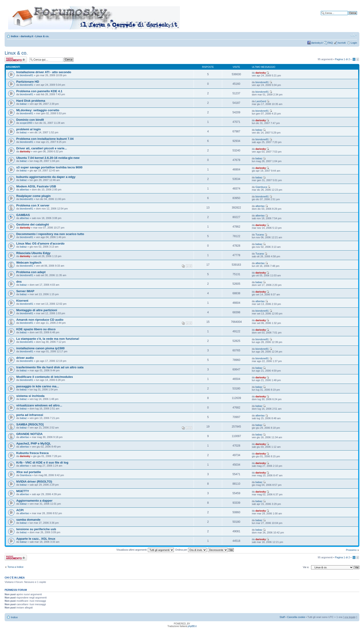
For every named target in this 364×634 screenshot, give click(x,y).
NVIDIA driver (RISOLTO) (34, 482)
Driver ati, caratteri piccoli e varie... (42, 148)
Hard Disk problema (31, 101)
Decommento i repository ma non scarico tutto (50, 234)
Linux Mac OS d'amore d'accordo (40, 243)
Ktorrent (22, 301)
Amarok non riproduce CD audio (40, 320)
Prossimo (351, 550)
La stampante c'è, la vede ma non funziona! (48, 339)
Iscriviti (342, 43)
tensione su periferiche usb (36, 529)
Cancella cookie (296, 617)
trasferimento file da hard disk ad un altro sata (50, 367)
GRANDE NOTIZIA (29, 434)
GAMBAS (23, 215)
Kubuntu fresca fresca (32, 453)
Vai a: (306, 567)
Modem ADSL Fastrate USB (36, 186)
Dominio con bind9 (30, 120)
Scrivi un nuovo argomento (16, 60)
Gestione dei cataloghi (33, 224)
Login (354, 43)
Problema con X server (33, 205)
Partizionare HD (28, 82)
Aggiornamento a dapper (34, 501)
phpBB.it (192, 626)
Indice (15, 36)
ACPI (20, 510)
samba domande (28, 520)
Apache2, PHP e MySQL (34, 443)
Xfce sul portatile (29, 472)
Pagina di (342, 59)
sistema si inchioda (30, 396)
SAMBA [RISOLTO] (30, 424)
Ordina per (191, 550)
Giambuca (261, 187)
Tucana (260, 235)
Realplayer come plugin (33, 196)
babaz (23, 104)
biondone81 (26, 75)
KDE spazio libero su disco (36, 329)
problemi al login (29, 129)
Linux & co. (42, 36)
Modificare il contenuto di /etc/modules (45, 377)
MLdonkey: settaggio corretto (38, 110)
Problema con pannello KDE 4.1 (39, 91)
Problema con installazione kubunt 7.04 (45, 139)
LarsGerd (261, 101)
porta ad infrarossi (30, 415)
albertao (24, 190)
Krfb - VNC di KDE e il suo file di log (42, 462)
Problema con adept (31, 272)
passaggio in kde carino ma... (38, 386)
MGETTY (23, 491)
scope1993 (26, 123)
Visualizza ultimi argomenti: (145, 550)
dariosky (261, 73)
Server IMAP (25, 291)
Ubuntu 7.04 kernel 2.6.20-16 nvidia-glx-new (48, 158)
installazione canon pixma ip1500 (40, 348)
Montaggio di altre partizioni (37, 310)
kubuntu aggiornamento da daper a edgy (46, 177)
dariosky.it (27, 36)
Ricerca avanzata (347, 16)
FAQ (330, 43)
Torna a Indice (15, 567)
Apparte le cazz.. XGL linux (36, 539)
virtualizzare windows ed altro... (39, 405)
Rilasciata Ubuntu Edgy (33, 253)
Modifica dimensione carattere (354, 35)
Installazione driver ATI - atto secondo (44, 72)
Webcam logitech (29, 263)
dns (19, 282)
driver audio (25, 358)
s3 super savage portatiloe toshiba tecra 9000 (49, 167)
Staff (282, 617)
